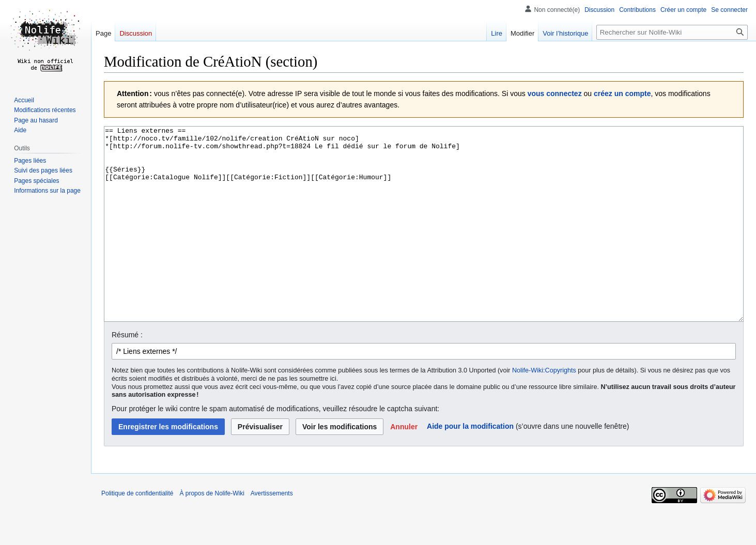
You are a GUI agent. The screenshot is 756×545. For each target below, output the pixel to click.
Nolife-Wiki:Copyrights (544, 409)
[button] (404, 465)
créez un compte (622, 94)
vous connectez (555, 94)
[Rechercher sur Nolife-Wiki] (672, 32)
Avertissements (272, 532)
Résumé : (127, 373)
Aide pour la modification (470, 465)
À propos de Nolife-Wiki (212, 532)
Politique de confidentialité (137, 532)
